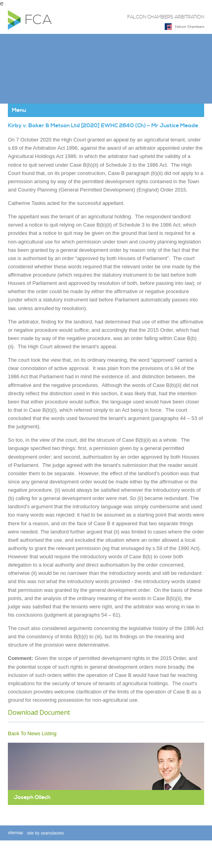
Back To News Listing (32, 733)
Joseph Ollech (32, 797)
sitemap (16, 833)
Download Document (39, 712)
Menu (19, 110)
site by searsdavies (46, 833)
